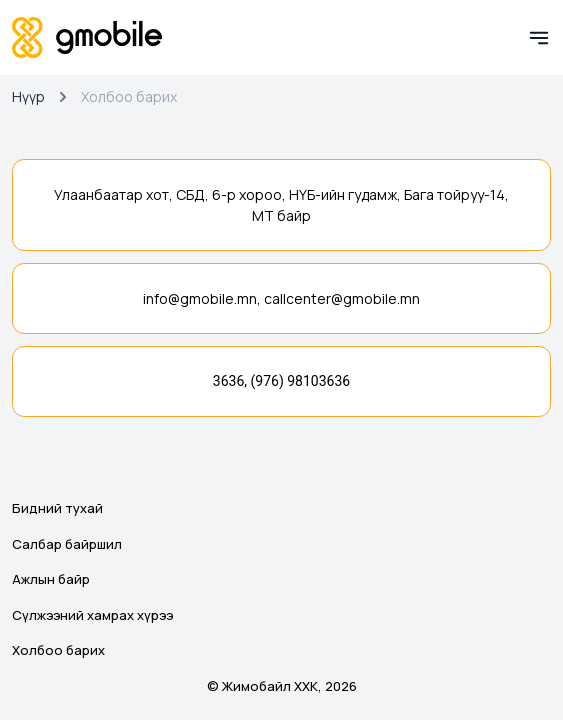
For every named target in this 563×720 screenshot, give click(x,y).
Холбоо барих (58, 650)
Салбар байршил (67, 544)
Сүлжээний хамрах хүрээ (92, 615)
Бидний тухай (57, 508)
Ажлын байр (51, 579)
